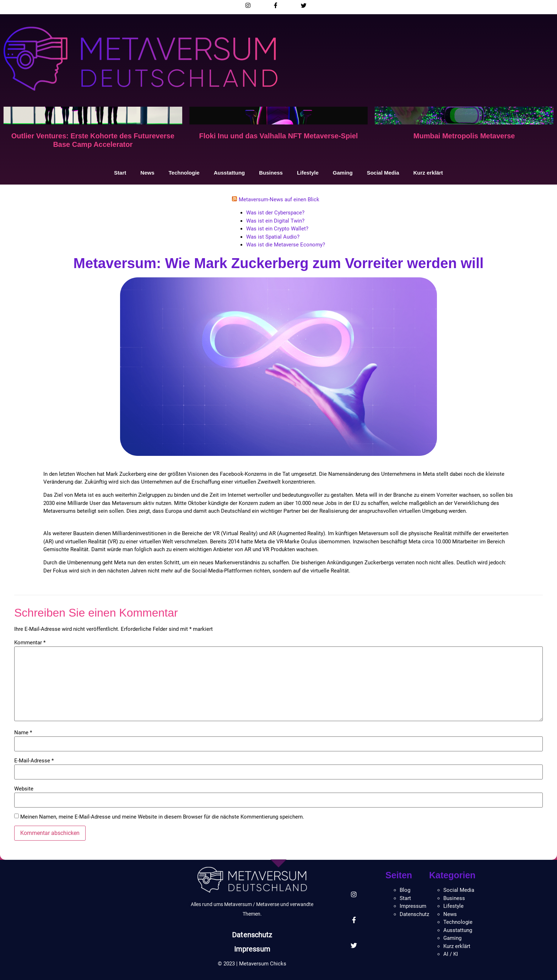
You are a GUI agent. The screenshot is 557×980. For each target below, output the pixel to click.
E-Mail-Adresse (34, 761)
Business (271, 173)
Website (24, 789)
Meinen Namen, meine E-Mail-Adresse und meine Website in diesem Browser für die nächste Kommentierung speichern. (162, 817)
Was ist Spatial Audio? (273, 237)
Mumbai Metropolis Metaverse (464, 136)
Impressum (252, 949)
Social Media (383, 173)
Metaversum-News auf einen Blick (279, 199)
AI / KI (451, 954)
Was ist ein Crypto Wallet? (277, 229)
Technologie (184, 173)
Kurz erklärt (428, 173)
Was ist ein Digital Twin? (275, 221)
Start (120, 173)
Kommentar (30, 643)
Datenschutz (252, 935)
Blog (405, 890)
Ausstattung (229, 173)
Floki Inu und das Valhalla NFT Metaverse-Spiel (279, 136)
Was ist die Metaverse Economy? (286, 245)
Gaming (343, 173)
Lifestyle (308, 173)
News (147, 173)
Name (23, 733)
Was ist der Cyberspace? (275, 213)
